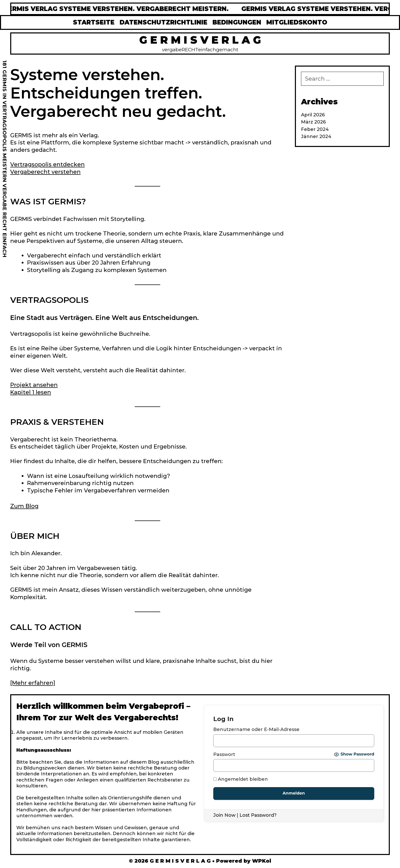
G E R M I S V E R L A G (200, 40)
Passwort (224, 754)
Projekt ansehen (34, 385)
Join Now (224, 815)
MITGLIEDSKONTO (297, 22)
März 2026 (313, 122)
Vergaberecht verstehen (45, 172)
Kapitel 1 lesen (31, 392)
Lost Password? (258, 815)
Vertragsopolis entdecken (47, 164)
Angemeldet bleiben (241, 779)
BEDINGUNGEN (237, 22)
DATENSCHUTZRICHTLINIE (164, 22)
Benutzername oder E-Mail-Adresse (256, 729)
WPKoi (262, 861)
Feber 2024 (315, 129)
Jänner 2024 (316, 137)
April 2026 (313, 115)
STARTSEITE (94, 22)
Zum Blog (24, 506)
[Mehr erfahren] (33, 683)
